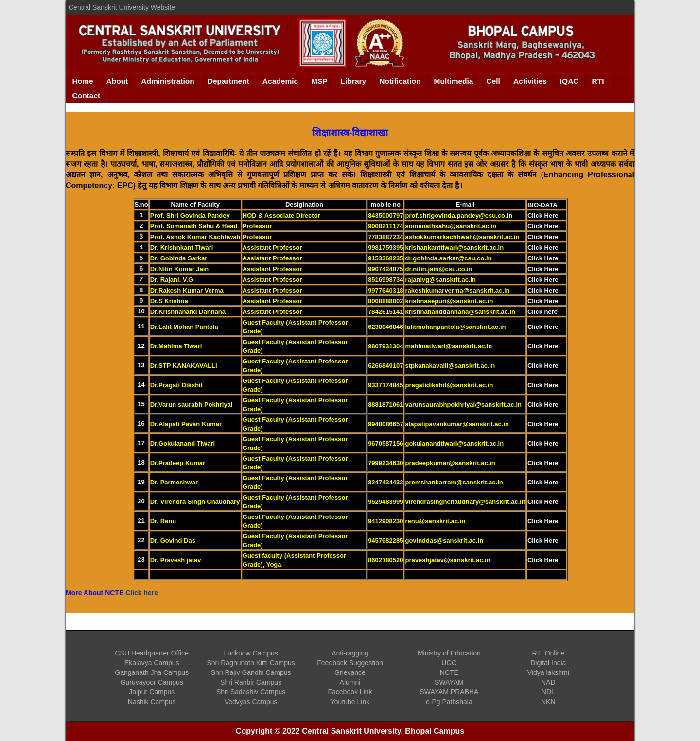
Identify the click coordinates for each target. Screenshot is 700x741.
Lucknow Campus (251, 653)
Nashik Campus (152, 702)
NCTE (449, 672)
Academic (280, 81)
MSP (319, 81)
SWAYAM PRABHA (449, 692)
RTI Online (548, 653)
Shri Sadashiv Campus (251, 692)
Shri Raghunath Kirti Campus (251, 663)
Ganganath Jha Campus (152, 672)
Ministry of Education (449, 653)
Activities (530, 81)
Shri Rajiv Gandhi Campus (251, 672)
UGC (449, 663)
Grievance (350, 672)
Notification (400, 81)
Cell (493, 81)
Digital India (548, 663)
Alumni (350, 682)
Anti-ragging (350, 653)
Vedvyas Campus (251, 702)
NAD (548, 682)
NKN (548, 702)
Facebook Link (350, 692)
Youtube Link (350, 702)
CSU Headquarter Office (151, 653)
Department (228, 81)
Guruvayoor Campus (152, 682)
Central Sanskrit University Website (122, 7)
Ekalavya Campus (152, 663)
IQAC (569, 81)
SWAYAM (449, 682)
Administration (167, 81)
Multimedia (454, 81)
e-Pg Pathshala (449, 702)
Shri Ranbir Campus (251, 682)
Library (354, 81)
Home (83, 81)
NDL (548, 692)
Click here (542, 312)
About (117, 81)
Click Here (543, 215)
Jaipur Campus (152, 692)
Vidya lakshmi (548, 672)
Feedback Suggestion (350, 663)
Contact (87, 95)
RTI (598, 81)
